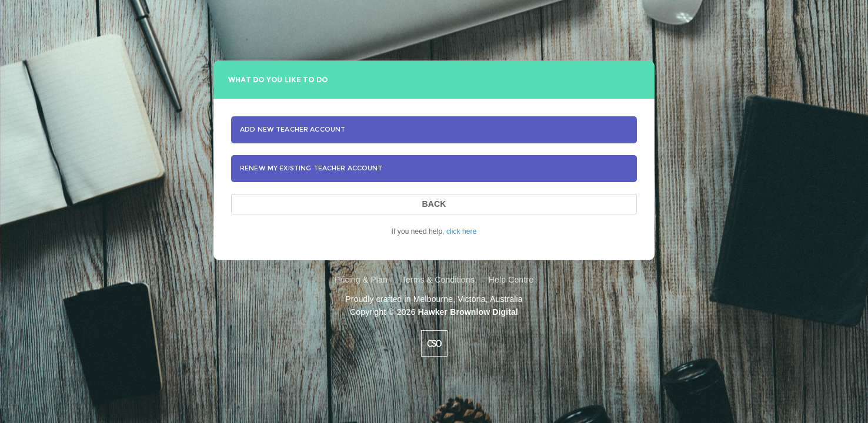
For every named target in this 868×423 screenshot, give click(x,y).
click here (461, 231)
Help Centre (511, 280)
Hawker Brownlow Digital (468, 312)
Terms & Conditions (438, 280)
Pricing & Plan (361, 280)
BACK (434, 204)
